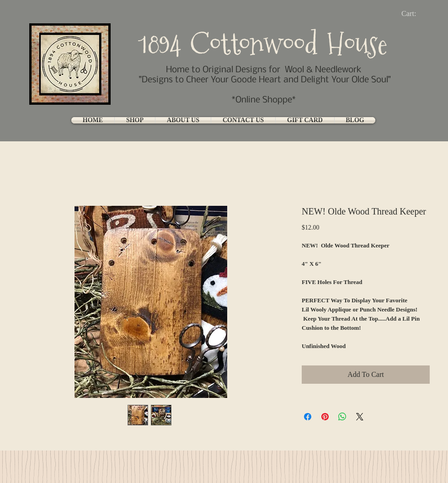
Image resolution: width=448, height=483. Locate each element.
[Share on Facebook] (308, 417)
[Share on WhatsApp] (342, 417)
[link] (416, 13)
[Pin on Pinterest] (325, 417)
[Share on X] (360, 417)
